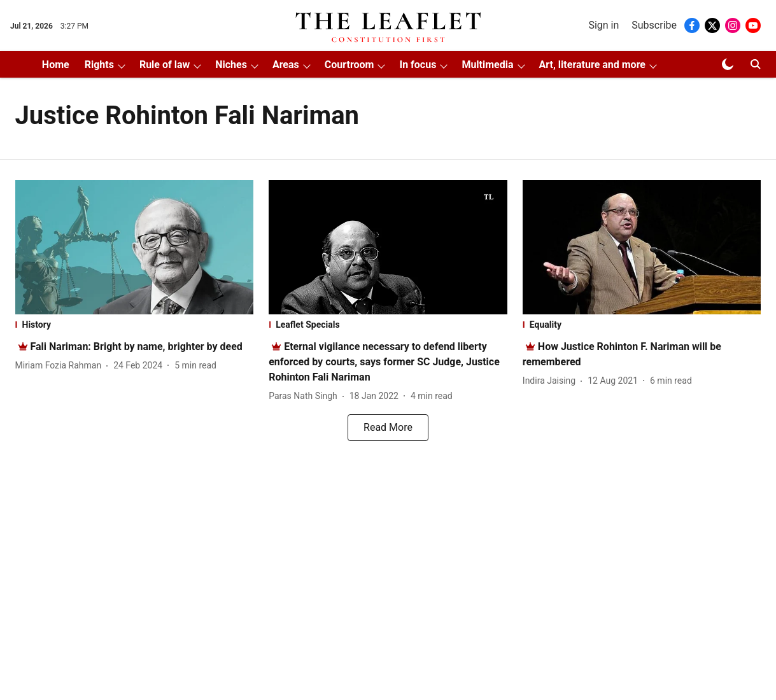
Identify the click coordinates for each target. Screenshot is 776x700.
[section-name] (135, 325)
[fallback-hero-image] (135, 247)
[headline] (137, 346)
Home (56, 65)
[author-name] (61, 366)
